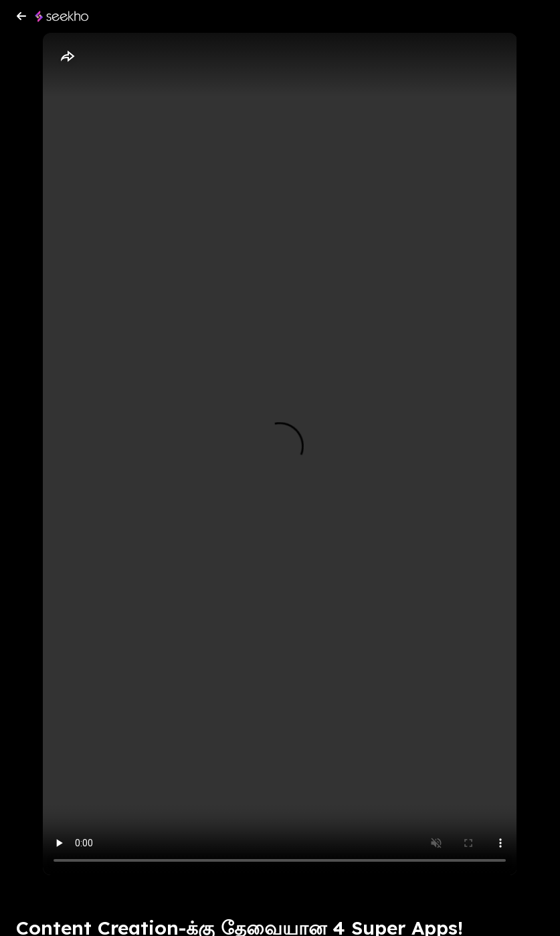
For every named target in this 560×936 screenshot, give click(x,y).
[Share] (67, 57)
